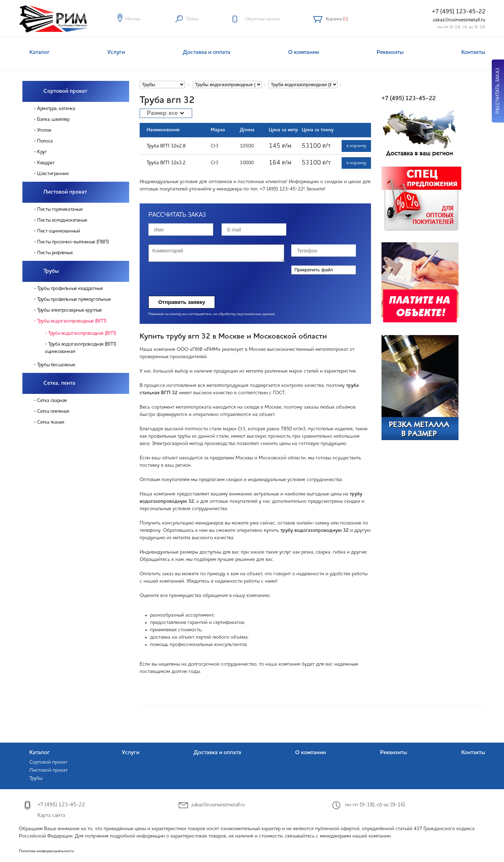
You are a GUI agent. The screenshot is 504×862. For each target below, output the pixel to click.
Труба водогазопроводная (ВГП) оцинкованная (80, 348)
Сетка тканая (51, 422)
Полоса (45, 141)
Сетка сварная (52, 401)
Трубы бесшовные (56, 365)
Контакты (473, 53)
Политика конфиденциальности (46, 851)
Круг (42, 152)
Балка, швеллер (53, 119)
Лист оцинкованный (58, 231)
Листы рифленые (55, 253)
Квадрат (46, 163)
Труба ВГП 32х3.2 (166, 163)
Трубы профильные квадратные (70, 289)
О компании (303, 53)
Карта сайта (51, 816)
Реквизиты (390, 53)
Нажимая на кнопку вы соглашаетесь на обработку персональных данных (212, 314)
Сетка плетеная (53, 411)
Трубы (51, 271)
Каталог (40, 53)
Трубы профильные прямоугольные (74, 299)
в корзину (356, 146)
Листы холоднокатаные (62, 220)
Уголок (44, 130)
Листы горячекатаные (60, 209)
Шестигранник (53, 174)
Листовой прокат (65, 192)
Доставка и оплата (206, 53)
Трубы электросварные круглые (69, 310)
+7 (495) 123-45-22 (459, 12)
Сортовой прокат (65, 91)
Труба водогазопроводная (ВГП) (82, 333)
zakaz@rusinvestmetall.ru (459, 20)
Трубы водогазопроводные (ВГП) (72, 321)
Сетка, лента (59, 383)
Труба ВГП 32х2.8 (166, 146)
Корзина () (337, 19)
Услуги (116, 53)
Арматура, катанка (56, 109)
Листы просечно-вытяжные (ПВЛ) (73, 242)
